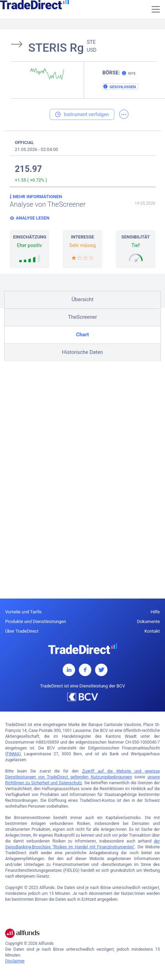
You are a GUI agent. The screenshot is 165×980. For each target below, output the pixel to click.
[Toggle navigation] (156, 9)
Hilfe (155, 612)
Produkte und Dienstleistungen (36, 621)
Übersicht (83, 299)
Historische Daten (82, 352)
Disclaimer (15, 961)
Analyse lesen (33, 218)
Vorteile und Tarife (23, 612)
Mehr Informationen (36, 197)
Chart (82, 335)
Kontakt (152, 631)
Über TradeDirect (22, 631)
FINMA (13, 754)
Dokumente (148, 621)
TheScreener (82, 317)
